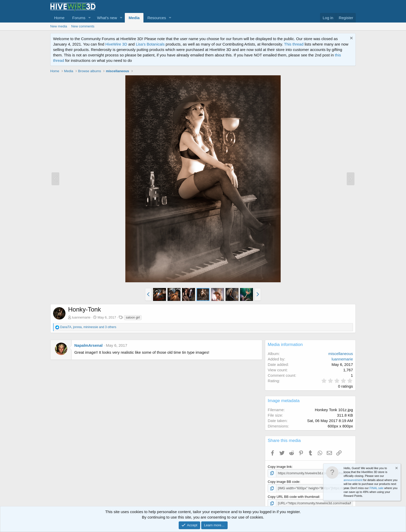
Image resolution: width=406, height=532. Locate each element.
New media (59, 26)
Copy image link (280, 467)
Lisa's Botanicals (150, 44)
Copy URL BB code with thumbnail (293, 497)
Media (134, 18)
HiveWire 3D (116, 44)
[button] (90, 18)
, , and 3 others (88, 327)
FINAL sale (376, 488)
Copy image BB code (284, 482)
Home (59, 18)
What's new (107, 18)
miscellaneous (341, 354)
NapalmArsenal (88, 345)
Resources (157, 18)
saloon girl (133, 317)
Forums (79, 18)
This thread (294, 44)
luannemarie (81, 317)
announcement (353, 480)
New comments (83, 26)
